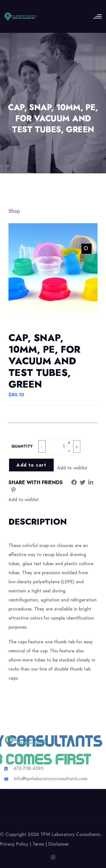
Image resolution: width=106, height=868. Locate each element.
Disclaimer (59, 844)
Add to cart (31, 465)
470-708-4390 (28, 768)
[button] (86, 249)
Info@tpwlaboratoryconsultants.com (51, 779)
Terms (38, 844)
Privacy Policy (14, 844)
